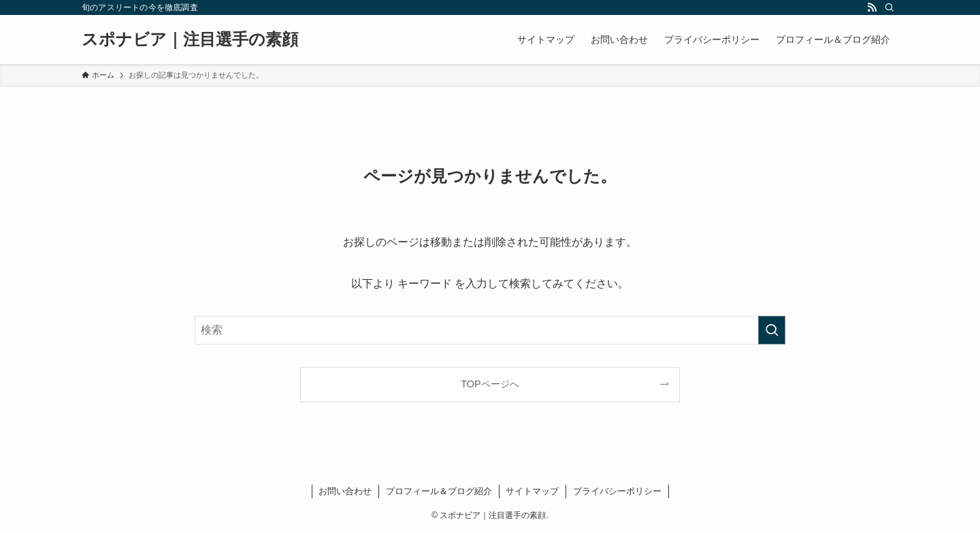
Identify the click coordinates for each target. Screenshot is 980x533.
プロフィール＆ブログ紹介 (439, 491)
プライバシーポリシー (617, 491)
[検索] (889, 7)
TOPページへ (490, 384)
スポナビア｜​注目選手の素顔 (190, 39)
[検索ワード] (490, 330)
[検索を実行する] (772, 330)
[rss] (872, 7)
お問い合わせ (345, 491)
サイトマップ (532, 491)
